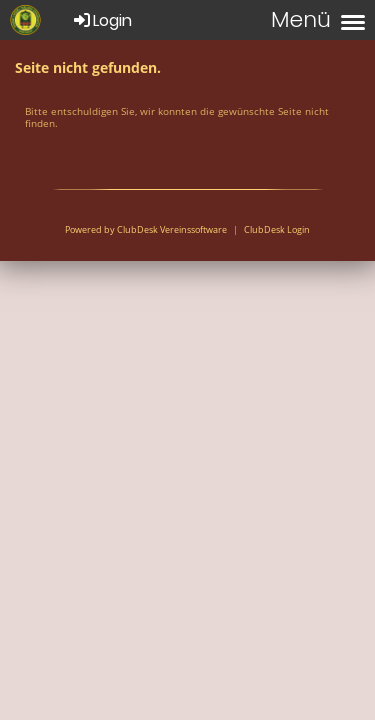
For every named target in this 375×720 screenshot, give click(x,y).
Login (101, 20)
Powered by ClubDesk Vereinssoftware (146, 229)
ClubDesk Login (277, 229)
